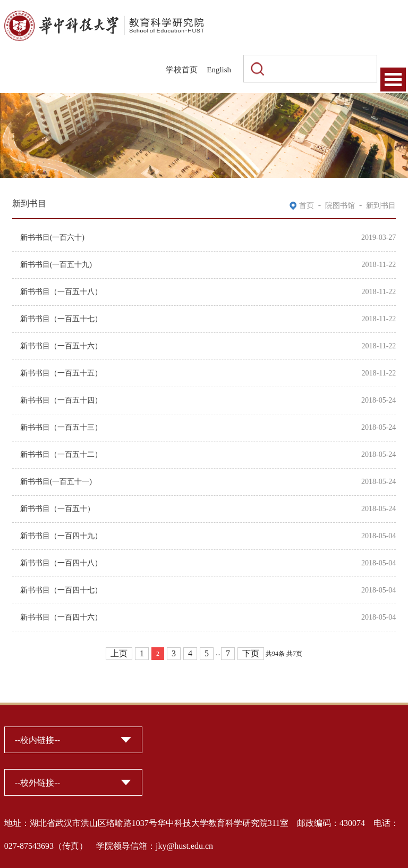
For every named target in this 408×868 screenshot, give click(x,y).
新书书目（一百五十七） (61, 319)
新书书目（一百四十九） (61, 536)
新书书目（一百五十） (57, 509)
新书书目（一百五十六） (61, 346)
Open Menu (393, 80)
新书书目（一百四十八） (61, 563)
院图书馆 (340, 206)
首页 (307, 206)
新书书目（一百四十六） (61, 617)
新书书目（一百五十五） (61, 373)
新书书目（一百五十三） (61, 427)
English (219, 70)
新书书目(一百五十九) (56, 265)
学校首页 (182, 70)
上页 (119, 653)
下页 (251, 653)
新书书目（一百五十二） (61, 454)
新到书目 (381, 206)
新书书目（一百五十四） (61, 400)
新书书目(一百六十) (52, 237)
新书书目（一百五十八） (61, 292)
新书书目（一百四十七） (61, 590)
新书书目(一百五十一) (56, 482)
